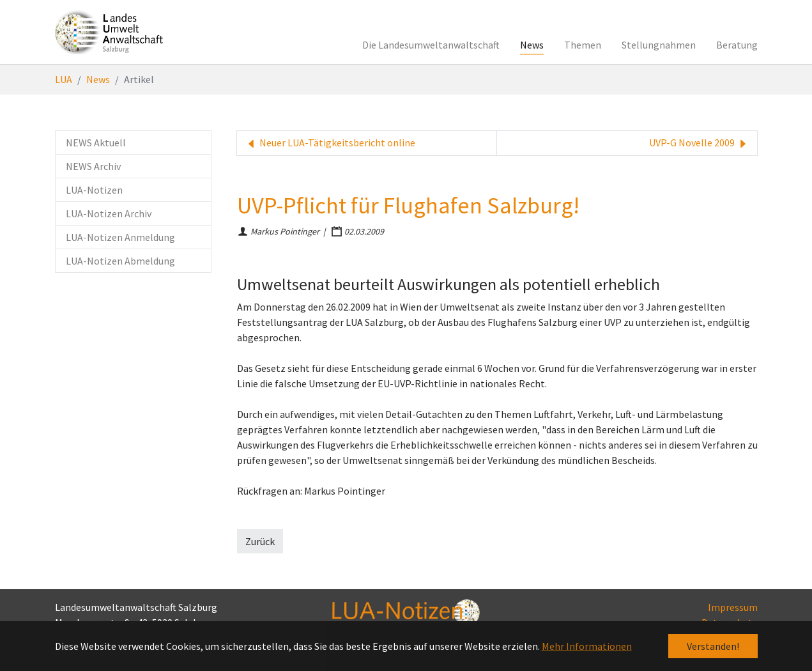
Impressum (733, 607)
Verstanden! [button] (713, 646)
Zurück (260, 541)
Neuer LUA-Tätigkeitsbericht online (330, 143)
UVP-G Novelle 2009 (699, 143)
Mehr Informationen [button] (587, 646)
